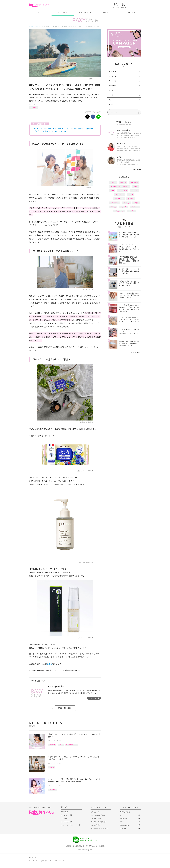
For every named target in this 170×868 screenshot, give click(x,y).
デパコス (113, 207)
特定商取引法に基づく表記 (99, 828)
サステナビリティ (60, 861)
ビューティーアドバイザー (70, 825)
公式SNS (106, 12)
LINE (122, 822)
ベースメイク (113, 76)
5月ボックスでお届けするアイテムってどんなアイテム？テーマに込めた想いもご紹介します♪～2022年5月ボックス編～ (65, 130)
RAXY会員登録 (125, 812)
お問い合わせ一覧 (46, 861)
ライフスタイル (119, 211)
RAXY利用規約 (95, 825)
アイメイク (112, 81)
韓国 (112, 191)
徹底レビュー (120, 195)
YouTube (123, 828)
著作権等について (92, 846)
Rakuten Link (125, 825)
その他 (111, 104)
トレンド (135, 191)
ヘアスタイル (119, 199)
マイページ (65, 819)
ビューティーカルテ (67, 822)
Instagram (124, 819)
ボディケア (112, 86)
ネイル (111, 95)
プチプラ (131, 199)
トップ (40, 12)
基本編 (135, 187)
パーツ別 (126, 203)
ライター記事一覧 (94, 698)
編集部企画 (52, 745)
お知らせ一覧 (95, 812)
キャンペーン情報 (85, 12)
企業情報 (68, 846)
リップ (131, 195)
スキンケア (112, 72)
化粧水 (61, 745)
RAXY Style (63, 12)
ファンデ (124, 207)
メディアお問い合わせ (98, 815)
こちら (50, 664)
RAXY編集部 (33, 107)
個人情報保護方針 (79, 846)
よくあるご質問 (130, 12)
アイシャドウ (123, 191)
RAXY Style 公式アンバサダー (120, 187)
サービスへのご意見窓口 (99, 822)
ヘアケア (112, 90)
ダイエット (135, 207)
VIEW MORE (136, 169)
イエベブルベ (114, 203)
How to (113, 183)
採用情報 (102, 846)
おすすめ (123, 183)
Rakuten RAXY (39, 5)
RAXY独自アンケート (71, 745)
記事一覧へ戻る (65, 708)
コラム (37, 104)
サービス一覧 (33, 861)
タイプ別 (131, 211)
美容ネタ (52, 767)
